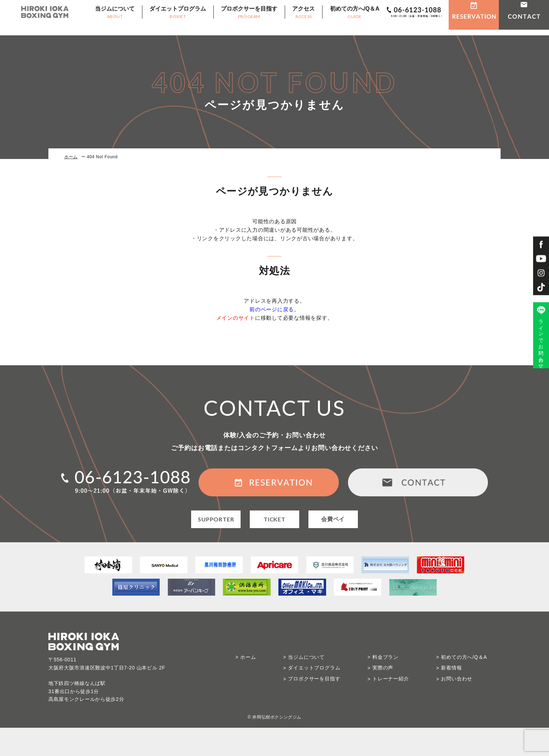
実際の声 (383, 668)
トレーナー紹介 (391, 679)
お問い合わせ (457, 679)
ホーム (71, 157)
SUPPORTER (216, 519)
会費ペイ (333, 519)
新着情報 (451, 668)
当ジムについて (109, 18)
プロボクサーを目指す (243, 18)
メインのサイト (236, 318)
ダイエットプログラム (172, 18)
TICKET (274, 519)
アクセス (297, 18)
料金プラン (385, 657)
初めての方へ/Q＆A (348, 18)
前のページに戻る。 (274, 309)
